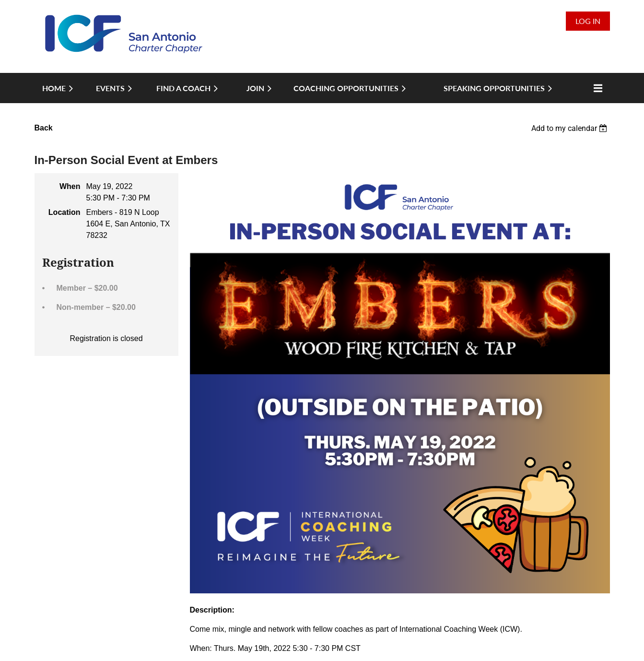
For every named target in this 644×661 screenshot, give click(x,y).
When (70, 186)
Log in (588, 21)
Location (64, 212)
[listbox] (571, 128)
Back (44, 128)
